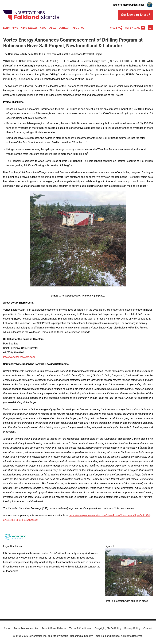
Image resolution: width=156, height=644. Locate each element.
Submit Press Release (54, 628)
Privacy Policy (132, 628)
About (7, 628)
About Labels (48, 28)
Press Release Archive (26, 628)
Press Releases (29, 28)
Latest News (11, 28)
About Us (78, 28)
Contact (64, 28)
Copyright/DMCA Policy (108, 628)
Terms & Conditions (80, 628)
